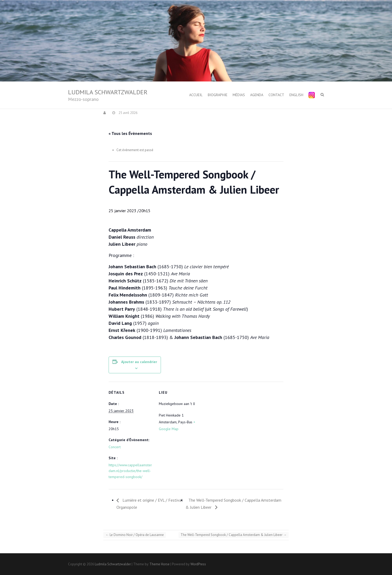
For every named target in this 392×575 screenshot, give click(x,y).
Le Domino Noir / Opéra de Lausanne (135, 535)
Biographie (218, 95)
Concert (115, 447)
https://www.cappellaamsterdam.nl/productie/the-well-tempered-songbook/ (130, 471)
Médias (239, 95)
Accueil (196, 95)
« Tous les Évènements (130, 133)
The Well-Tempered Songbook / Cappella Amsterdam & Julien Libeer (234, 535)
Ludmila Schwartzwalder (108, 92)
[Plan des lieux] (237, 418)
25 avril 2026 (128, 113)
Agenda (257, 95)
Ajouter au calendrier (139, 362)
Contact (276, 95)
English (296, 95)
